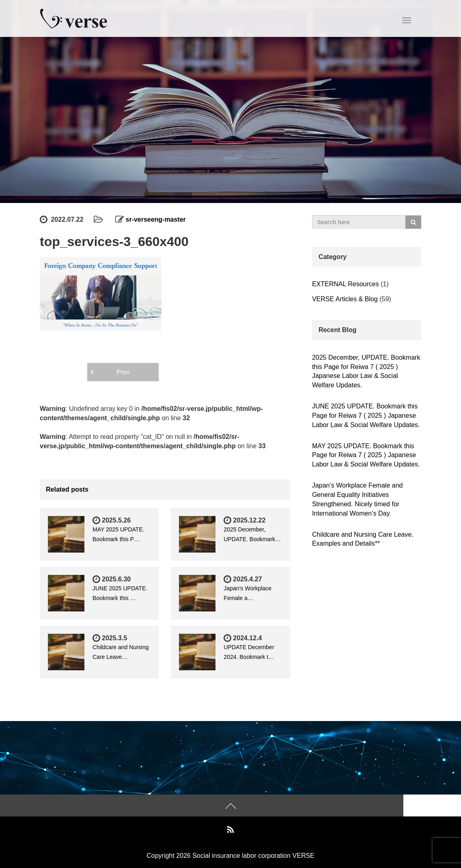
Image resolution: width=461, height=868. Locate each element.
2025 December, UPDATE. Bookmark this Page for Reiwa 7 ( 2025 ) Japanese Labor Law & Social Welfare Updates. (366, 371)
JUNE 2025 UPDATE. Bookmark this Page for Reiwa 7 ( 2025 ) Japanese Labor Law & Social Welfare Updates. (366, 416)
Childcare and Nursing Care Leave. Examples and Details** (363, 539)
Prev (123, 372)
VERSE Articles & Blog (345, 299)
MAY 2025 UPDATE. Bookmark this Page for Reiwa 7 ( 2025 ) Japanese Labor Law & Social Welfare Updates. (366, 455)
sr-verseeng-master (156, 219)
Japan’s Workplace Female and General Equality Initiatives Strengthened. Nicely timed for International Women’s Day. (358, 499)
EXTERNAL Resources (346, 284)
